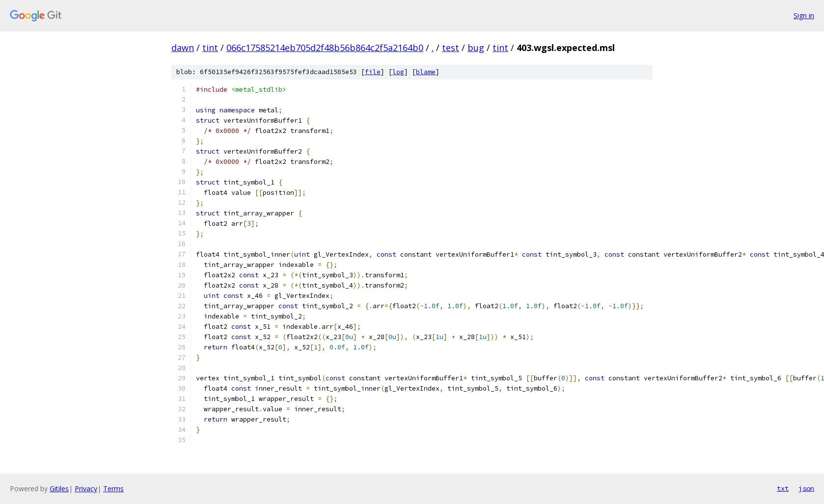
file (373, 72)
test (451, 48)
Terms (113, 489)
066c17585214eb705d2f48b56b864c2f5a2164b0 (325, 48)
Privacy (86, 489)
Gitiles (59, 489)
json (806, 488)
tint (210, 48)
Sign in (804, 15)
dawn (183, 48)
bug (476, 48)
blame (426, 72)
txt (783, 488)
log (398, 72)
